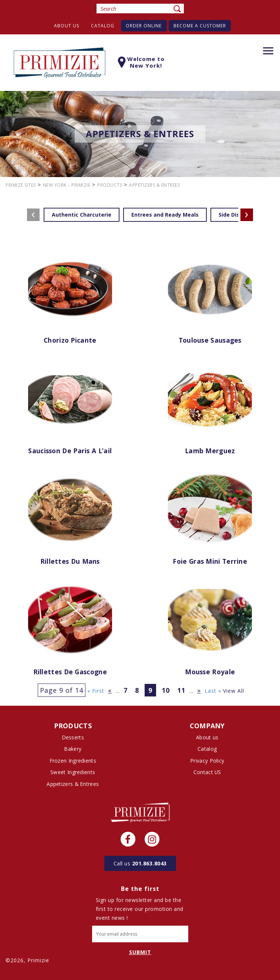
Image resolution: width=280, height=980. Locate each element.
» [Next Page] (199, 690)
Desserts (73, 737)
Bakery (73, 749)
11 (181, 690)
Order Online (144, 26)
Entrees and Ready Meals (165, 215)
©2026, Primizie (27, 959)
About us (65, 26)
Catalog (102, 26)
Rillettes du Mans (70, 562)
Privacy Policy (207, 760)
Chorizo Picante (70, 340)
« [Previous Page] (110, 690)
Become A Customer (202, 26)
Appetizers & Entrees (73, 783)
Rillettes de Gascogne (70, 672)
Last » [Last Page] (213, 691)
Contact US (207, 772)
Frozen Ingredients (73, 760)
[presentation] (33, 215)
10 (166, 690)
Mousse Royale (210, 672)
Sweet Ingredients (73, 772)
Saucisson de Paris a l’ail (70, 451)
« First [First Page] (96, 691)
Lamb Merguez (210, 451)
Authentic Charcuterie (82, 215)
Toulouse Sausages (210, 340)
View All (234, 691)
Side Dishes (234, 215)
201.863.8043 (140, 862)
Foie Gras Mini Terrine (210, 562)
